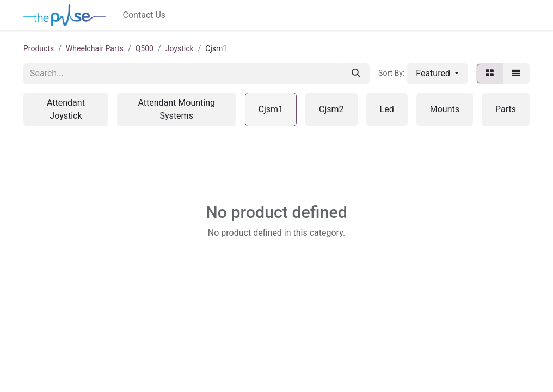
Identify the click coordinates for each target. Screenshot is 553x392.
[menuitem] (145, 15)
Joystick (180, 48)
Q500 (145, 48)
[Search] (356, 73)
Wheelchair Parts (95, 48)
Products (39, 48)
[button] (437, 73)
